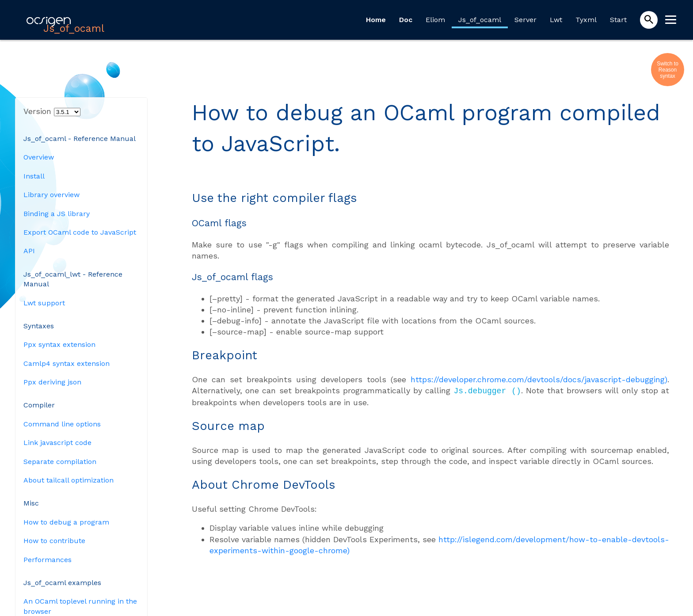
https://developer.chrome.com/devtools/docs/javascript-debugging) (539, 379)
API (29, 251)
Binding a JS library (57, 214)
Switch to (668, 64)
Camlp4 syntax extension (67, 363)
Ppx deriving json (52, 382)
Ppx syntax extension (59, 344)
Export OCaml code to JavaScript (80, 232)
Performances (48, 560)
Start (618, 20)
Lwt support (44, 303)
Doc (406, 20)
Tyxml (586, 20)
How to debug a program (66, 522)
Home (376, 20)
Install (34, 176)
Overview (39, 157)
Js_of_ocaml (480, 20)
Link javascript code (57, 443)
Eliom (435, 20)
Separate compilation (60, 462)
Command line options (62, 424)
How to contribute (54, 541)
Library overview (51, 195)
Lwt (556, 20)
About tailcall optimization (69, 480)
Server (525, 20)
